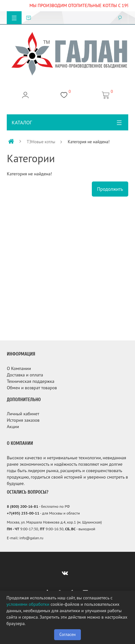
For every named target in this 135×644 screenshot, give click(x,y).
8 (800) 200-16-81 (22, 506)
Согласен (67, 635)
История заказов (23, 420)
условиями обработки (28, 604)
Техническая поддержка (30, 381)
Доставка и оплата (25, 375)
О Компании (19, 368)
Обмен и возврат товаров (32, 388)
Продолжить (110, 189)
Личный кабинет (23, 414)
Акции (13, 427)
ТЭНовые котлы (41, 142)
